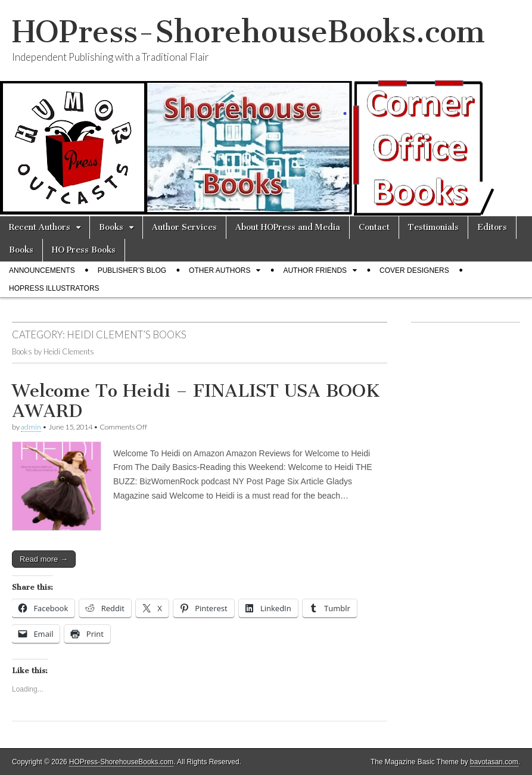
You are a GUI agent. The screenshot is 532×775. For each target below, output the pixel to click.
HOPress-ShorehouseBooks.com (248, 32)
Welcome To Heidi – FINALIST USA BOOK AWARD (196, 401)
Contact (374, 227)
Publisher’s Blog (132, 270)
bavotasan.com (494, 762)
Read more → (44, 559)
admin (31, 427)
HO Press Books (84, 250)
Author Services (184, 227)
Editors (492, 227)
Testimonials (433, 227)
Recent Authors (40, 227)
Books (111, 227)
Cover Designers (414, 270)
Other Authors (220, 270)
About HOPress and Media (288, 227)
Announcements (42, 270)
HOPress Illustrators (54, 288)
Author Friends (315, 270)
